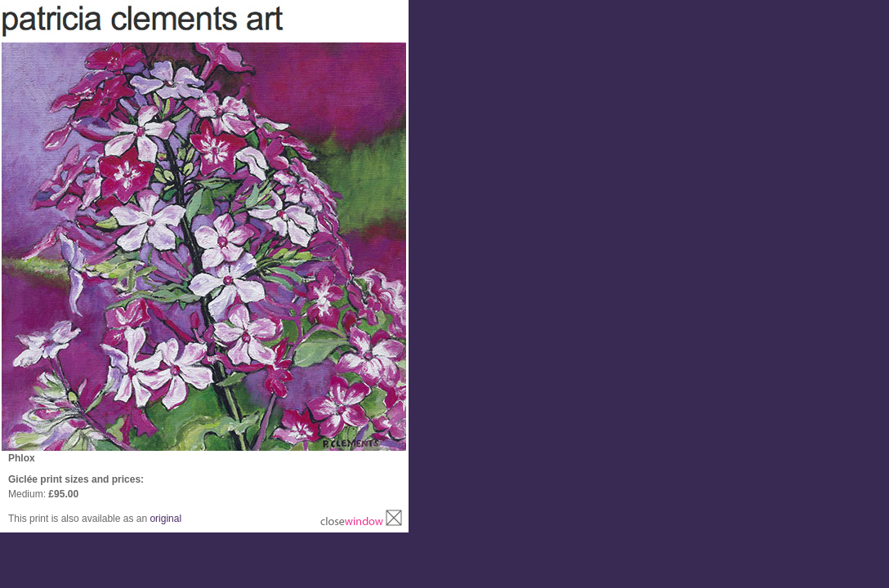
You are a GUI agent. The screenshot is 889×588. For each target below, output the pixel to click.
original (165, 519)
